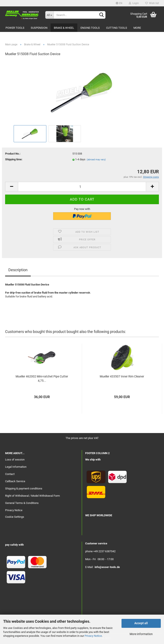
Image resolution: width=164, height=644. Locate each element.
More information (141, 634)
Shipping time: (14, 159)
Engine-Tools (90, 28)
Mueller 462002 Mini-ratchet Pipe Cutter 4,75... (42, 379)
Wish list (152, 3)
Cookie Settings (15, 517)
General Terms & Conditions (22, 503)
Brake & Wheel (64, 28)
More (137, 28)
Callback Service (15, 481)
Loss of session (15, 460)
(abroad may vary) (96, 160)
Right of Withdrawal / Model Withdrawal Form (32, 496)
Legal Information (16, 467)
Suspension (39, 28)
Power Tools (15, 28)
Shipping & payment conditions (24, 488)
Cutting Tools (117, 28)
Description (18, 270)
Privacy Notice (93, 636)
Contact (10, 474)
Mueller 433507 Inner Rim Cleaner (122, 376)
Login (134, 3)
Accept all (141, 623)
